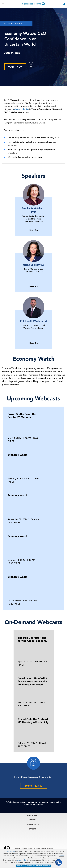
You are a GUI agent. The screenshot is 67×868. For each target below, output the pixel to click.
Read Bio (34, 230)
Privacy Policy (10, 851)
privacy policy (22, 860)
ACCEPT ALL (21, 866)
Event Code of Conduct (39, 849)
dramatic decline (22, 109)
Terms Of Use (18, 849)
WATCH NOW (15, 67)
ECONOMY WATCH (13, 23)
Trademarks (50, 849)
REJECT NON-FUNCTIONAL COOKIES (39, 866)
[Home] (34, 4)
